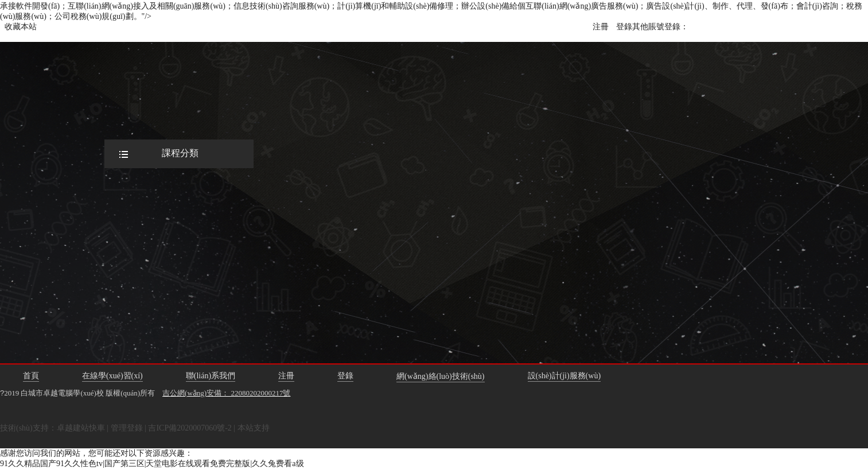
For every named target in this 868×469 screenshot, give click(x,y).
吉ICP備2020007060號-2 (190, 428)
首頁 (31, 376)
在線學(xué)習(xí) (112, 376)
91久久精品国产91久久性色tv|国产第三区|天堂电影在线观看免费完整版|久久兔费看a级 (152, 464)
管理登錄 (127, 428)
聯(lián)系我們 (211, 376)
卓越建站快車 (81, 428)
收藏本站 (21, 27)
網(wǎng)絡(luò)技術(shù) (440, 376)
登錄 (624, 27)
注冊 (601, 27)
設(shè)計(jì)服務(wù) (565, 376)
